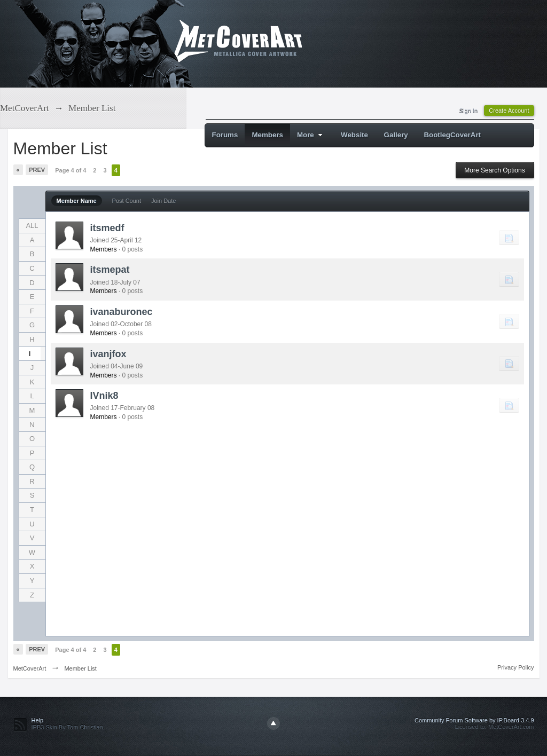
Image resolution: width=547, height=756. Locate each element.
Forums (225, 135)
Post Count (127, 201)
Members (267, 135)
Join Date (163, 201)
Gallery (396, 135)
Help (38, 720)
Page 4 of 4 (71, 170)
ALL (32, 226)
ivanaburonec (122, 312)
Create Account (509, 111)
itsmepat (110, 270)
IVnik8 (104, 396)
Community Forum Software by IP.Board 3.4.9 (474, 720)
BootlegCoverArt (452, 135)
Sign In (468, 111)
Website (354, 135)
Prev (37, 170)
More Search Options (494, 170)
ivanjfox (108, 354)
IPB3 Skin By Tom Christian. (68, 727)
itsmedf (107, 228)
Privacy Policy (515, 667)
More (311, 135)
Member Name (77, 201)
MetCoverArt (30, 668)
